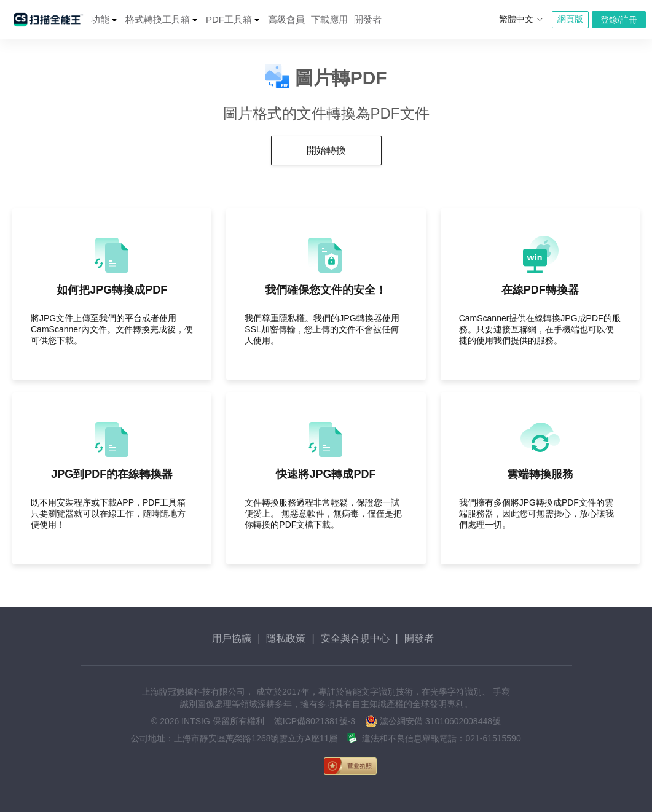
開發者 (368, 19)
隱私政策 (286, 638)
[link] (417, 766)
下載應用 (329, 19)
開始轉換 (326, 150)
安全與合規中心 (355, 638)
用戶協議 (232, 638)
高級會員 (286, 19)
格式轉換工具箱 (158, 19)
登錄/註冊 (619, 20)
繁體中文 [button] (521, 19)
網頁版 (570, 19)
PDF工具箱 (229, 19)
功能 (100, 19)
